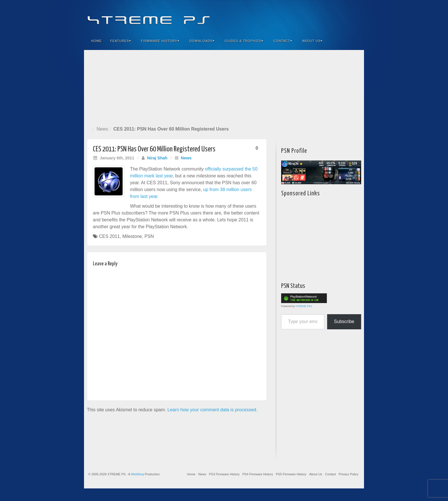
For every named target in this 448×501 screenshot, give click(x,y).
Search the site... (356, 41)
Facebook (317, 17)
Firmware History (160, 41)
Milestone (132, 236)
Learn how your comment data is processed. (212, 410)
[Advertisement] (224, 87)
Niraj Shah (157, 158)
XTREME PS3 (304, 306)
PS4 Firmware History (258, 474)
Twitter (340, 17)
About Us (312, 41)
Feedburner (325, 17)
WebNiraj (137, 474)
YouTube (348, 17)
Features (121, 41)
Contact (283, 41)
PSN (149, 236)
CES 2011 (109, 236)
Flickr (333, 17)
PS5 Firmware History (291, 474)
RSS (356, 17)
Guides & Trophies (244, 41)
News (102, 129)
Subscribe (344, 321)
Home (96, 41)
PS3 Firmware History (224, 474)
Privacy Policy (349, 474)
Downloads (202, 41)
